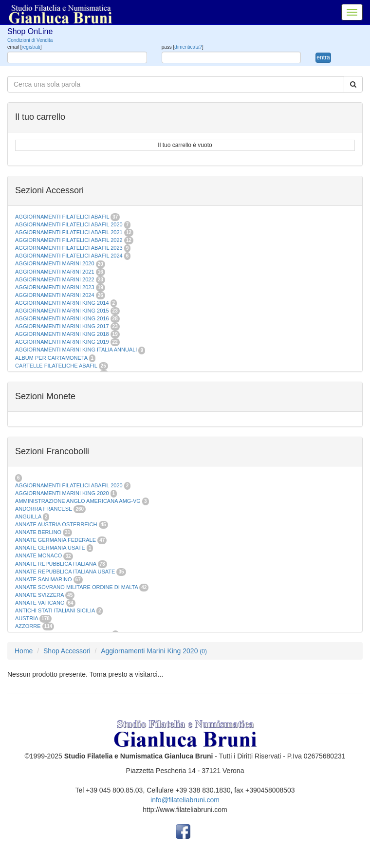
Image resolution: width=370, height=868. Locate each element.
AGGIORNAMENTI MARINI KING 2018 (62, 334)
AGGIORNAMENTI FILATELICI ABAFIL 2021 (69, 232)
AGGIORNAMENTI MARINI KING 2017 (62, 326)
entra (323, 57)
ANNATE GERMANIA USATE (50, 548)
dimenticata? (188, 47)
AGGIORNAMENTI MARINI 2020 (55, 263)
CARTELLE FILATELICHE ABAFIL (56, 366)
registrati (31, 47)
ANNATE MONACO (38, 555)
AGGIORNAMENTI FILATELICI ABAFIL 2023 (69, 248)
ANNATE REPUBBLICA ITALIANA (55, 564)
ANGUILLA (28, 517)
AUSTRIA (27, 618)
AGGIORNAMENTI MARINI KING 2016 (62, 318)
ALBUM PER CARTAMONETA (52, 358)
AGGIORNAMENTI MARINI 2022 (55, 279)
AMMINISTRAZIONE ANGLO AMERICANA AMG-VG (78, 501)
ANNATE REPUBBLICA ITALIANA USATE (66, 572)
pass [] (183, 47)
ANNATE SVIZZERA (39, 595)
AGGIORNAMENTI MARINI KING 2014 (62, 303)
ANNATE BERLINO (38, 532)
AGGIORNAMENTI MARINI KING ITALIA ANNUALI (76, 350)
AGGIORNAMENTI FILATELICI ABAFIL (63, 217)
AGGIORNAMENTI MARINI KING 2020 (62, 493)
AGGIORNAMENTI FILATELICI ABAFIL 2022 (69, 240)
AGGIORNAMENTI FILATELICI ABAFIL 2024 (69, 256)
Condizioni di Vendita (30, 40)
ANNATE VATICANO (40, 603)
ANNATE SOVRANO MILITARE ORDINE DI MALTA (77, 587)
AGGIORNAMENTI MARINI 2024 (55, 295)
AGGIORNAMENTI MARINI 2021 (55, 272)
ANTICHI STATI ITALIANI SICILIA (55, 610)
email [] (25, 47)
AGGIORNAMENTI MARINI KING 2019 (62, 342)
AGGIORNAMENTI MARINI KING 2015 (63, 311)
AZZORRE (28, 626)
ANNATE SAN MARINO (44, 579)
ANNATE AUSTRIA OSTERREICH (56, 524)
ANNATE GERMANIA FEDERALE (55, 540)
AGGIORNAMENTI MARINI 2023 (55, 287)
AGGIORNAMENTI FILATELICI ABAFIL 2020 (69, 224)
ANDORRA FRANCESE (44, 509)
